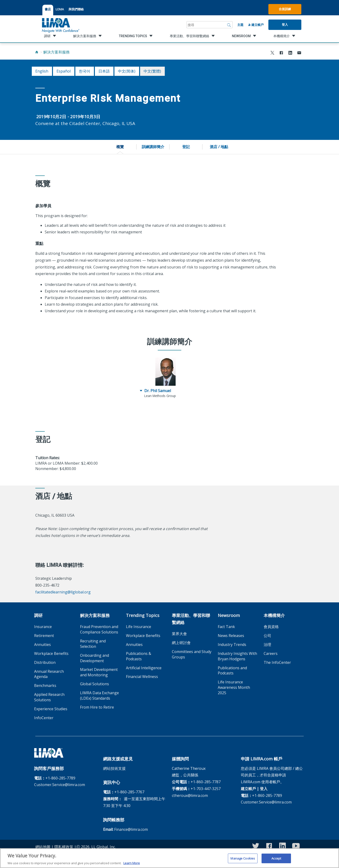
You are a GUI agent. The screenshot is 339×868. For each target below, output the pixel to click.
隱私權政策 (64, 847)
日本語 (104, 71)
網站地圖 (43, 847)
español (64, 71)
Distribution (45, 662)
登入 (285, 24)
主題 (240, 25)
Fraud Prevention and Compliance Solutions (99, 629)
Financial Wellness (142, 677)
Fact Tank (226, 627)
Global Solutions (95, 684)
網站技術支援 (114, 768)
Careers (271, 653)
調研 (38, 615)
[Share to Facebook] (281, 53)
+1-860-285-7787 (206, 782)
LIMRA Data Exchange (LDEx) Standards (99, 696)
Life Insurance (139, 627)
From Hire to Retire (97, 707)
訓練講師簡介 (153, 147)
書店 (48, 9)
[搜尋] (229, 25)
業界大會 (179, 634)
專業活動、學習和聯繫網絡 (191, 619)
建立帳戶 (256, 25)
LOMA (60, 9)
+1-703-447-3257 (206, 789)
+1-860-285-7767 (129, 792)
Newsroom (229, 615)
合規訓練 (285, 9)
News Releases (231, 636)
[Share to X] (272, 53)
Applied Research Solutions (49, 697)
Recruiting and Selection (93, 644)
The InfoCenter (277, 662)
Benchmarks (45, 685)
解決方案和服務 (56, 52)
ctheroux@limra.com (190, 795)
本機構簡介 (274, 615)
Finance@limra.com (131, 829)
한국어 (85, 71)
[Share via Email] (299, 53)
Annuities (42, 645)
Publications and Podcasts (232, 671)
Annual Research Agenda (49, 674)
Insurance (43, 627)
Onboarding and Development (95, 658)
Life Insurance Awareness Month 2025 (234, 687)
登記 (186, 147)
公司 (267, 636)
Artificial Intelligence (144, 668)
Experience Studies (51, 709)
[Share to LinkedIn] (290, 53)
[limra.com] (60, 25)
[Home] (37, 52)
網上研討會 (181, 643)
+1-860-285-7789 (60, 778)
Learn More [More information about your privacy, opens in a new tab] (132, 865)
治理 (267, 645)
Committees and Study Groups (192, 654)
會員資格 (271, 627)
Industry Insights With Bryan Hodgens (237, 656)
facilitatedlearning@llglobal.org (63, 592)
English (42, 71)
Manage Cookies (243, 860)
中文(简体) (127, 71)
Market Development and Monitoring (99, 672)
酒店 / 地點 (219, 147)
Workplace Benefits (51, 653)
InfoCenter (44, 718)
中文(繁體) (152, 71)
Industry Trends (232, 645)
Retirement (44, 636)
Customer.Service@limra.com (60, 785)
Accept (276, 860)
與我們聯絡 (76, 9)
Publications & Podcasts (139, 656)
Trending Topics (143, 615)
